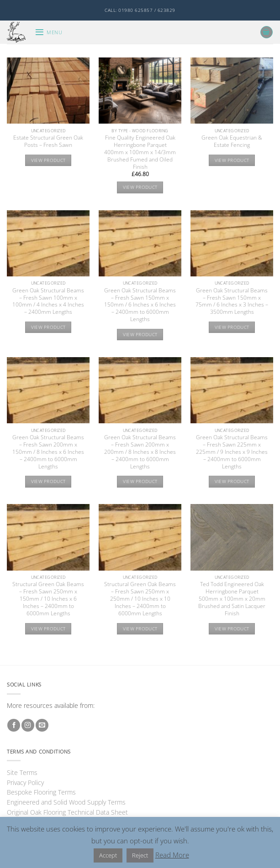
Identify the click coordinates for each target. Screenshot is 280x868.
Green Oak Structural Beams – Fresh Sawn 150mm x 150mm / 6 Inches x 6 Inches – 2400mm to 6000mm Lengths (140, 305)
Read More (172, 855)
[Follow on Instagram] (28, 725)
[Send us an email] (42, 725)
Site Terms (22, 772)
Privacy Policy (25, 782)
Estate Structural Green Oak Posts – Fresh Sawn (48, 141)
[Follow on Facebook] (14, 725)
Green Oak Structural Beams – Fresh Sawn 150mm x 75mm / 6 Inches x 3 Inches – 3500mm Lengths (232, 301)
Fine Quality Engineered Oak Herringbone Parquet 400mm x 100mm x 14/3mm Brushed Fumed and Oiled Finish (140, 152)
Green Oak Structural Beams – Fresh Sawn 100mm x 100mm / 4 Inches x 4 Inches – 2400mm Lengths (48, 301)
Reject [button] (140, 855)
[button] (48, 32)
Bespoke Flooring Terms (41, 792)
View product (48, 160)
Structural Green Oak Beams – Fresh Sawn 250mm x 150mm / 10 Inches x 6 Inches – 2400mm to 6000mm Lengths (48, 599)
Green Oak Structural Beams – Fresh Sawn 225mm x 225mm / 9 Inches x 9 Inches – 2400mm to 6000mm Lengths (232, 452)
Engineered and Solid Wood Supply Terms (66, 802)
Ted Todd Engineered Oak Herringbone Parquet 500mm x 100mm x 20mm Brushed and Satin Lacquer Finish (232, 599)
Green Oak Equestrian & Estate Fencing (232, 141)
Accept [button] (108, 855)
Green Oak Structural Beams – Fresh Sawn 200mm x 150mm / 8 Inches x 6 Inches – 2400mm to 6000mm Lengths (48, 452)
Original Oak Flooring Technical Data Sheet (67, 812)
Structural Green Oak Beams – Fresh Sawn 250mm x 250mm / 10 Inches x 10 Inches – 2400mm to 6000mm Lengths (140, 599)
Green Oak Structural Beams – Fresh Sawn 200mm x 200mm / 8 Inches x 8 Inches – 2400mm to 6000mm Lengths (140, 452)
